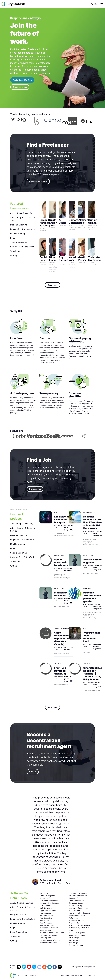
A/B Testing (44, 893)
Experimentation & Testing (50, 940)
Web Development (76, 945)
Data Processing (46, 923)
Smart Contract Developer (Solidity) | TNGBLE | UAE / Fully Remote (92, 674)
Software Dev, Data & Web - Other (80, 929)
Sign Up (33, 772)
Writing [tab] (14, 256)
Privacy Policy (80, 975)
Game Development (76, 901)
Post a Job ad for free (22, 80)
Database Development (49, 928)
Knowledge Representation (79, 903)
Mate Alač (87, 588)
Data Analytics (45, 913)
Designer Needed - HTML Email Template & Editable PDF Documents (92, 522)
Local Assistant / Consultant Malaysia (64, 519)
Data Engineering (46, 915)
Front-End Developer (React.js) (60, 671)
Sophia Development (77, 935)
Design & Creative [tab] (19, 225)
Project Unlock (89, 512)
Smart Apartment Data (63, 628)
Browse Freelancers (38, 181)
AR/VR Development (47, 896)
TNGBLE (57, 664)
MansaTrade (59, 555)
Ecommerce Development (50, 935)
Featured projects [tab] (17, 516)
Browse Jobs (35, 489)
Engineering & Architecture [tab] (23, 229)
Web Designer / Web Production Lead (92, 637)
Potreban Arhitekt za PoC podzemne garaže (93, 597)
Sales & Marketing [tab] (19, 242)
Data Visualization (47, 925)
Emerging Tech (45, 938)
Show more (52, 285)
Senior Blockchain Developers (61, 562)
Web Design (73, 943)
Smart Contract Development (80, 925)
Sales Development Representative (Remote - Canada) (63, 638)
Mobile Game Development (79, 913)
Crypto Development (48, 911)
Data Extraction (46, 918)
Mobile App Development (78, 908)
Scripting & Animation (77, 920)
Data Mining (44, 920)
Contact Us (91, 975)
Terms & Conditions (67, 975)
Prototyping (73, 918)
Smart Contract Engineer (92, 561)
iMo (85, 628)
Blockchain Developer (61, 594)
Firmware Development (49, 943)
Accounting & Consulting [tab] (22, 213)
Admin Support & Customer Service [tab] (23, 219)
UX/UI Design (74, 938)
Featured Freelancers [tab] (19, 206)
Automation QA (45, 898)
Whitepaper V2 (89, 967)
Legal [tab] (13, 238)
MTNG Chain (88, 555)
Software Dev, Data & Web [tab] (22, 247)
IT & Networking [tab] (18, 234)
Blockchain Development (49, 903)
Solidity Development (77, 933)
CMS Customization (47, 906)
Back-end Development (49, 901)
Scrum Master (74, 923)
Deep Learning (45, 930)
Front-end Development (78, 893)
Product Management (77, 915)
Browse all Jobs (20, 87)
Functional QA (74, 898)
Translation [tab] (15, 251)
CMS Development (47, 908)
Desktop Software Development (52, 933)
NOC (56, 512)
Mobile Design (74, 911)
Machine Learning (75, 906)
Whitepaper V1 (77, 967)
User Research (74, 940)
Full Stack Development (78, 896)
